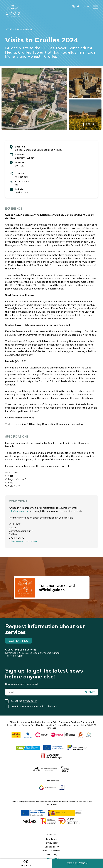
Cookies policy (51, 847)
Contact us (18, 641)
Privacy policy (52, 843)
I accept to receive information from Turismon (34, 706)
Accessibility (52, 854)
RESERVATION (77, 863)
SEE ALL (91, 124)
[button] (86, 7)
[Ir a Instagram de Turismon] (73, 7)
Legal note (52, 839)
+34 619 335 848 (14, 656)
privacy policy (30, 701)
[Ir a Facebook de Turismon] (78, 7)
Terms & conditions (51, 851)
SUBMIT (90, 692)
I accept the (23, 701)
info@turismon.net (19, 511)
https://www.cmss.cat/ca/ (23, 541)
